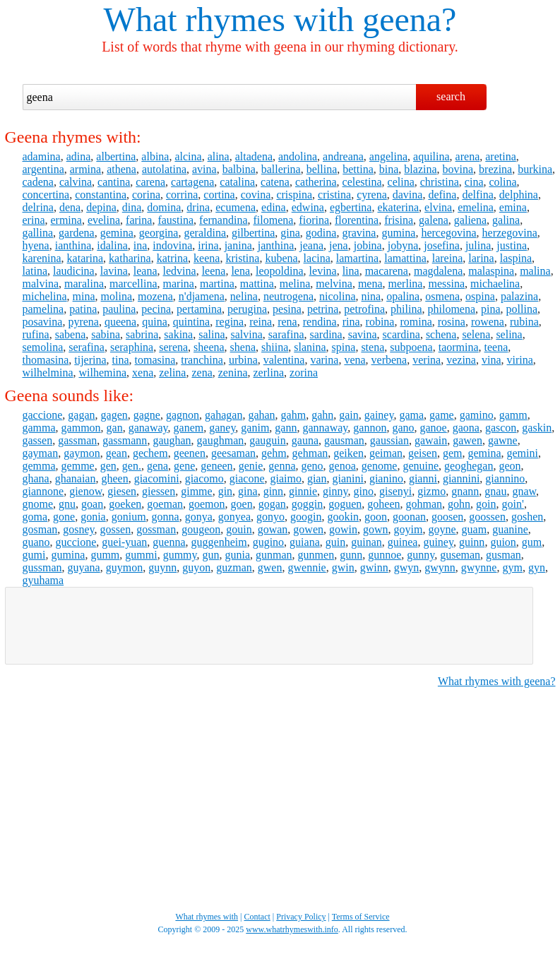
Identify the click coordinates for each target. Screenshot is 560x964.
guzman (234, 567)
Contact (257, 917)
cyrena (372, 195)
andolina (298, 156)
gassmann (125, 440)
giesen (122, 491)
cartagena (192, 182)
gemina (117, 233)
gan (115, 428)
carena (150, 182)
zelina (172, 373)
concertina (46, 195)
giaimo (285, 478)
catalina (237, 182)
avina (204, 169)
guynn (162, 567)
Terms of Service (361, 917)
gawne (503, 440)
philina (406, 309)
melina (295, 284)
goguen (345, 504)
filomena (273, 220)
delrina (38, 207)
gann (286, 428)
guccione (76, 542)
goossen (487, 517)
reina (261, 322)
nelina (244, 296)
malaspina (491, 271)
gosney (78, 529)
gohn (459, 504)
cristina (334, 195)
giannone (43, 491)
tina (121, 360)
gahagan (224, 415)
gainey (379, 415)
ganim (255, 428)
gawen (467, 440)
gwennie (306, 567)
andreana (343, 156)
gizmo (431, 491)
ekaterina (398, 207)
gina (290, 233)
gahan (261, 415)
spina (344, 347)
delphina (519, 195)
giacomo (204, 478)
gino (364, 491)
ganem (189, 428)
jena (339, 245)
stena (373, 347)
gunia (237, 555)
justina (512, 245)
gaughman (221, 440)
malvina (41, 284)
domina (164, 207)
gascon (501, 428)
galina (506, 220)
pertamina (199, 309)
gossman (156, 529)
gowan (273, 529)
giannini (461, 478)
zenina (233, 373)
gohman (424, 504)
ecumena (236, 207)
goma (35, 517)
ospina (480, 296)
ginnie (303, 491)
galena (434, 220)
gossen (116, 529)
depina (101, 207)
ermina (66, 220)
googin (306, 517)
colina (502, 182)
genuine (421, 466)
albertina (116, 156)
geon (510, 466)
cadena (38, 182)
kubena (281, 258)
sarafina (286, 334)
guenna (169, 542)
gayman (41, 453)
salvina (247, 334)
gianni (423, 478)
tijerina (90, 360)
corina (146, 195)
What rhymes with (229, 19)
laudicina (74, 271)
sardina (326, 334)
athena (121, 169)
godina (321, 233)
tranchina (202, 360)
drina (198, 207)
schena (441, 334)
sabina (106, 334)
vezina (461, 360)
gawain (431, 440)
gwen (270, 567)
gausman (344, 440)
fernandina (223, 220)
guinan (367, 542)
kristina (242, 258)
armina (85, 169)
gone (64, 517)
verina (427, 360)
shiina (275, 347)
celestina (362, 182)
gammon (81, 428)
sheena (209, 347)
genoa (342, 466)
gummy (180, 555)
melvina (334, 284)
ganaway (148, 428)
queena (120, 322)
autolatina (164, 169)
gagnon (183, 415)
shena (243, 347)
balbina (239, 169)
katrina (172, 258)
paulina (119, 309)
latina (35, 271)
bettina (358, 169)
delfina (477, 195)
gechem (150, 453)
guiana (305, 542)
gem (453, 453)
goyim (409, 529)
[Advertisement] (269, 626)
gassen (38, 440)
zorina (304, 373)
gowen (308, 529)
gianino (386, 478)
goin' (513, 504)
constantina (101, 195)
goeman (165, 504)
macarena (387, 271)
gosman (40, 529)
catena (275, 182)
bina (389, 169)
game (442, 415)
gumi (34, 555)
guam (475, 529)
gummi (141, 555)
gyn (537, 567)
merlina (406, 284)
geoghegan (469, 466)
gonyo (270, 517)
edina (274, 207)
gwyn (407, 567)
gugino (268, 542)
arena (468, 156)
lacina (317, 258)
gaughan (172, 440)
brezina (495, 169)
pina (491, 309)
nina (371, 296)
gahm (294, 415)
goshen (527, 517)
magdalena (438, 271)
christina (440, 182)
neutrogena (288, 296)
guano (36, 542)
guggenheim (219, 542)
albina (155, 156)
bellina (322, 169)
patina (83, 309)
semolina (43, 347)
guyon (196, 567)
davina (408, 195)
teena (496, 347)
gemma (39, 466)
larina (481, 258)
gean (117, 453)
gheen (114, 478)
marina (179, 284)
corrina (182, 195)
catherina (316, 182)
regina (230, 322)
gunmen (316, 555)
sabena (71, 334)
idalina (112, 245)
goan (92, 504)
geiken (348, 453)
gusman (504, 555)
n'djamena (202, 296)
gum (532, 542)
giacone (247, 478)
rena (287, 322)
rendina (320, 322)
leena (214, 271)
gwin (343, 567)
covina (256, 195)
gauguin (268, 440)
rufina (36, 334)
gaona (466, 428)
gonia (93, 517)
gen (108, 466)
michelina (45, 296)
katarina (85, 258)
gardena (77, 233)
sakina (178, 334)
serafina (87, 347)
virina (520, 360)
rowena (488, 322)
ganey (222, 428)
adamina (42, 156)
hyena (36, 245)
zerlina (269, 373)
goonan (409, 517)
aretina (501, 156)
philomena (452, 309)
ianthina (73, 245)
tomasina (155, 360)
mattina (257, 284)
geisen (423, 453)
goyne (442, 529)
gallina (38, 233)
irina (208, 245)
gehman (310, 453)
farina (139, 220)
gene (184, 466)
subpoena (411, 347)
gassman (77, 440)
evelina (104, 220)
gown (376, 529)
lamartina (357, 258)
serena (173, 347)
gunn (351, 555)
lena (240, 271)
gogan (272, 504)
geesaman (233, 453)
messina (446, 284)
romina (416, 322)
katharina (130, 258)
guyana (84, 567)
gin (225, 491)
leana (145, 271)
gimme (196, 491)
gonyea (234, 517)
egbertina (351, 207)
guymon (124, 567)
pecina (156, 309)
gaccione (43, 415)
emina (513, 207)
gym (512, 567)
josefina (442, 245)
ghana (36, 478)
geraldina (205, 233)
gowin (343, 529)
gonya (199, 517)
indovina (172, 245)
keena (207, 258)
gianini (347, 478)
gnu (67, 504)
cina (474, 182)
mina (84, 296)
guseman (460, 555)
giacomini (157, 478)
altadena (254, 156)
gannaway (325, 428)
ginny (335, 491)
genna (282, 466)
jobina (368, 245)
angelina (388, 156)
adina (79, 156)
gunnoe (385, 555)
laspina (516, 258)
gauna (305, 440)
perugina (247, 309)
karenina (42, 258)
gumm (105, 555)
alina (219, 156)
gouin (239, 529)
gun (210, 555)
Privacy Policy (301, 917)
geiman (386, 453)
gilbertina (253, 233)
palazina (519, 296)
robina (380, 322)
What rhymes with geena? (497, 681)
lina (351, 271)
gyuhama (43, 580)
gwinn (374, 567)
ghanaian (76, 478)
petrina (323, 309)
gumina (398, 233)
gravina (359, 233)
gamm (513, 415)
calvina (76, 182)
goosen (447, 517)
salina (212, 334)
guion (503, 542)
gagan (81, 415)
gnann (465, 491)
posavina (43, 322)
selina (509, 334)
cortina (219, 195)
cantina (114, 182)
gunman (274, 555)
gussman (42, 567)
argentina (43, 169)
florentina (357, 220)
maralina (84, 284)
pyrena (83, 322)
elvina (438, 207)
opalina (403, 296)
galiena (470, 220)
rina (351, 322)
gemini (523, 453)
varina (324, 360)
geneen (216, 466)
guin (335, 542)
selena (476, 334)
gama (411, 415)
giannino (505, 478)
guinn (472, 542)
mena (370, 284)
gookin (342, 517)
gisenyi (395, 491)
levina (323, 271)
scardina (401, 334)
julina (478, 245)
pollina (522, 309)
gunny (421, 555)
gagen (114, 415)
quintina (191, 322)
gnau (495, 491)
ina (141, 245)
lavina (114, 271)
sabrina (142, 334)
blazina (420, 169)
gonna (166, 517)
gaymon (82, 453)
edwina (308, 207)
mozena (155, 296)
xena (143, 373)
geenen (190, 453)
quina (155, 322)
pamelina (43, 309)
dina (132, 207)
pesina (287, 309)
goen (242, 504)
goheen (383, 504)
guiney (438, 542)
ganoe (434, 428)
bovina (458, 169)
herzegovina (510, 233)
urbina (243, 360)
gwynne (479, 567)
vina (492, 360)
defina (442, 195)
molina (117, 296)
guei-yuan (124, 542)
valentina (284, 360)
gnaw (524, 491)
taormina (459, 347)
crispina (294, 195)
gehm (274, 453)
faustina (175, 220)
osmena (442, 296)
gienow (85, 491)
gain (349, 415)
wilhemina (102, 373)
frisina (399, 220)
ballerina (281, 169)
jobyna (403, 245)
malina (535, 271)
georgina (159, 233)
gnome (38, 504)
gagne (147, 415)
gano (403, 428)
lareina (448, 258)
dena (70, 207)
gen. (132, 466)
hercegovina (448, 233)
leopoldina (280, 271)
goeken (125, 504)
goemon (207, 504)
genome (380, 466)
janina (238, 245)
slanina (310, 347)
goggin (307, 504)
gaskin (537, 428)
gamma (39, 428)
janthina (276, 245)
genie (251, 466)
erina (34, 220)
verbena (389, 360)
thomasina (46, 360)
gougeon (201, 529)
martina (217, 284)
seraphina (132, 347)
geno (312, 466)
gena (157, 466)
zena (202, 373)
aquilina (431, 156)
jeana (311, 245)
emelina (476, 207)
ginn (273, 491)
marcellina (133, 284)
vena (355, 360)
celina (401, 182)
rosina (452, 322)
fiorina (314, 220)
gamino (477, 415)
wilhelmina (48, 373)
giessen (159, 491)
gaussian (389, 440)
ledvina (180, 271)
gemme (78, 466)
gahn (322, 415)
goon (376, 517)
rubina (524, 322)
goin (486, 504)
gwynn (440, 567)
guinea (403, 542)
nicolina (338, 296)
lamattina (405, 258)
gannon (370, 428)
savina (363, 334)
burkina (535, 169)
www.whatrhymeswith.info (292, 929)
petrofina (364, 309)
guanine (510, 529)
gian (317, 478)
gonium (129, 517)
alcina (188, 156)
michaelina (495, 284)
